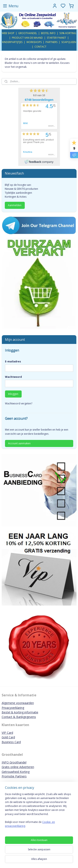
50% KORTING (68, 33)
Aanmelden (15, 205)
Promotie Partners (14, 776)
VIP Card (7, 733)
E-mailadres (13, 361)
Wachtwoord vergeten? (19, 403)
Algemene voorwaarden (18, 703)
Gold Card (8, 737)
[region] (39, 812)
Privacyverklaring (13, 708)
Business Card (11, 742)
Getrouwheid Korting (16, 772)
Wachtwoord (13, 377)
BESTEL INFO (48, 33)
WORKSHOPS (34, 42)
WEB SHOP (8, 33)
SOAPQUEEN (69, 42)
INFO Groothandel (14, 762)
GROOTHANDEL (28, 33)
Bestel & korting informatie (20, 712)
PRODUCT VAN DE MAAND (27, 38)
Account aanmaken (19, 443)
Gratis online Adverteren (18, 767)
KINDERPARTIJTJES (12, 42)
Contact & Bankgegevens (19, 717)
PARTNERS (51, 42)
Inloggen (13, 394)
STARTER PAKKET (56, 38)
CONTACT (40, 47)
